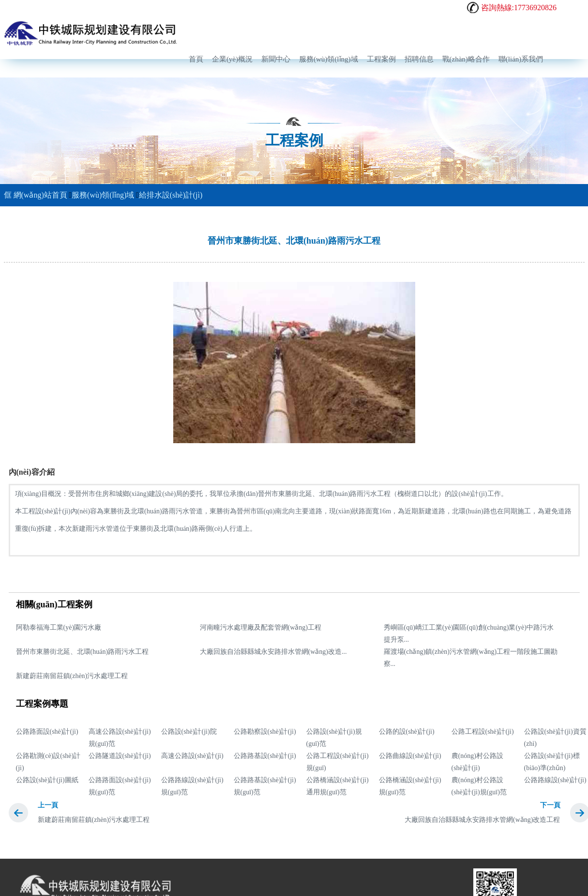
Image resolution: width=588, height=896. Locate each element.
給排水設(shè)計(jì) (171, 195)
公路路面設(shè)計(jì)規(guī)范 (120, 786)
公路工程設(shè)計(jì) (483, 732)
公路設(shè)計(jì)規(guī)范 (334, 738)
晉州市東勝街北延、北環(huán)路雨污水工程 (83, 652)
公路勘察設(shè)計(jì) (265, 732)
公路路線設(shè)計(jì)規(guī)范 (192, 786)
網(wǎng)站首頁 (36, 195)
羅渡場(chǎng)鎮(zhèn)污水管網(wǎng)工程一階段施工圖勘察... (471, 658)
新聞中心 (276, 59)
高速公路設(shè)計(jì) (192, 756)
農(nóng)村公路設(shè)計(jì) (477, 762)
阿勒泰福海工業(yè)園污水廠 (59, 627)
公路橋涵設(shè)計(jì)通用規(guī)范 (338, 786)
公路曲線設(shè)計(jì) (410, 756)
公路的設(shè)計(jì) (407, 732)
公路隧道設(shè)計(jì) (120, 756)
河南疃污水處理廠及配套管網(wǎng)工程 (261, 627)
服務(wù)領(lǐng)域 (328, 59)
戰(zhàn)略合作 (466, 59)
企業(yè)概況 (232, 59)
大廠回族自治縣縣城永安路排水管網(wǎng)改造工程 (482, 820)
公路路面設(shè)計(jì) (47, 732)
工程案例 (381, 59)
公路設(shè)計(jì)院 (189, 732)
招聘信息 (419, 59)
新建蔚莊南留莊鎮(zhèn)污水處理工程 (72, 676)
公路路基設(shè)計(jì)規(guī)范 (265, 786)
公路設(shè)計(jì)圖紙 (47, 780)
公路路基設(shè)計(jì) (265, 756)
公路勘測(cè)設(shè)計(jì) (48, 762)
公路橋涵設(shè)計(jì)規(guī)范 (410, 786)
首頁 (196, 59)
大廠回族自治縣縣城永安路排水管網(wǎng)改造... (273, 652)
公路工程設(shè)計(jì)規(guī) (338, 762)
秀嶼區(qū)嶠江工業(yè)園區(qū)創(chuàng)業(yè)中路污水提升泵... (469, 633)
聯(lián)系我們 (521, 59)
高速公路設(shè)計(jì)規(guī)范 (120, 738)
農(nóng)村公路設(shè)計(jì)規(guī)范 (479, 786)
